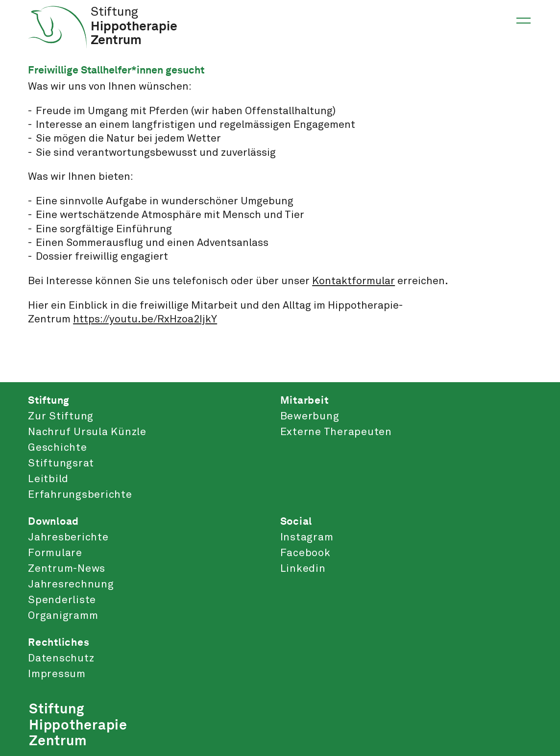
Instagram (307, 537)
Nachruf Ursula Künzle (87, 432)
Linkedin (303, 569)
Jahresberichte (68, 537)
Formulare (55, 553)
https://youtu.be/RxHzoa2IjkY (145, 319)
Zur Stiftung (61, 416)
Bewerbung (310, 416)
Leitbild (48, 479)
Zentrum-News (67, 569)
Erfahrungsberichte (80, 495)
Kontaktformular (353, 281)
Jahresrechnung (71, 585)
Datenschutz (61, 658)
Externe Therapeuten (336, 432)
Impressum (57, 674)
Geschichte (58, 448)
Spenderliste (62, 600)
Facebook (305, 553)
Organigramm (63, 616)
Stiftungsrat (61, 463)
